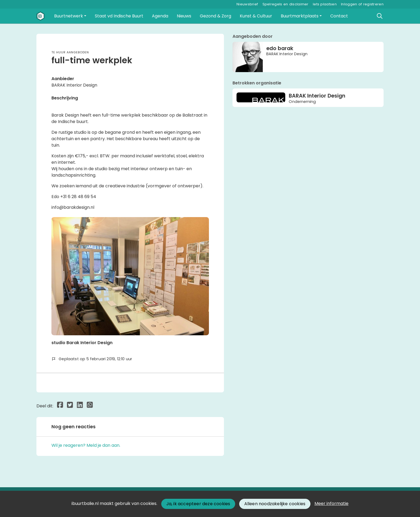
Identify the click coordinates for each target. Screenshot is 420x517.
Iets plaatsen (325, 4)
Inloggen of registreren (362, 4)
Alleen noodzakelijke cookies (275, 504)
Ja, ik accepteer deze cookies (198, 504)
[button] (70, 16)
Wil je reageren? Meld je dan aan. (86, 445)
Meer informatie (331, 503)
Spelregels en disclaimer (286, 4)
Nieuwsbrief (247, 4)
